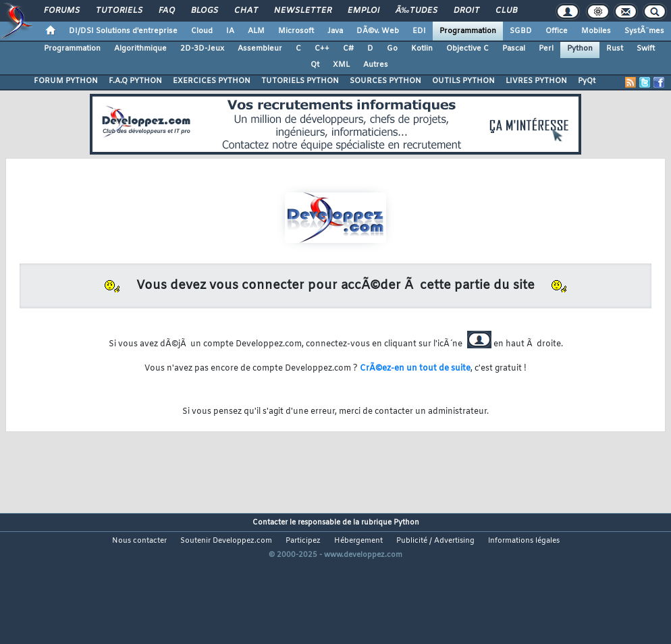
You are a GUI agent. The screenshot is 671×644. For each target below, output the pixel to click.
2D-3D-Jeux (202, 49)
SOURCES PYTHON (385, 81)
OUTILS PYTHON (463, 81)
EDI (419, 31)
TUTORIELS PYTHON (300, 81)
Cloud (202, 31)
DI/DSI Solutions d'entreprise (123, 31)
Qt (315, 65)
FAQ (167, 11)
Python (580, 49)
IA (230, 31)
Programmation (468, 31)
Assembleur (260, 49)
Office (557, 31)
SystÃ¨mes (644, 31)
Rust (615, 49)
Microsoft (296, 31)
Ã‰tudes (417, 11)
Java (335, 31)
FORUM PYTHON (66, 81)
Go (392, 49)
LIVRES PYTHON (536, 81)
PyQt (587, 81)
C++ (322, 49)
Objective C (467, 49)
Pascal (514, 49)
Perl (546, 49)
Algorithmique (140, 49)
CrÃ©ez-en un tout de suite (415, 369)
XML (341, 65)
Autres (376, 65)
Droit (466, 11)
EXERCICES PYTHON (212, 81)
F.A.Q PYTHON (135, 81)
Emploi (364, 11)
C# (348, 49)
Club (506, 11)
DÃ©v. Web (378, 31)
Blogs (205, 11)
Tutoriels (119, 11)
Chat (246, 11)
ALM (256, 31)
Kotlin (422, 49)
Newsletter (303, 11)
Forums (62, 11)
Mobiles (596, 31)
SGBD (521, 31)
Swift (646, 49)
